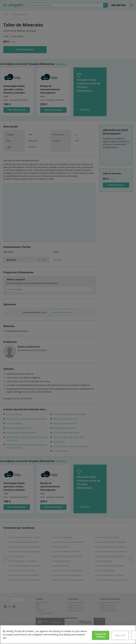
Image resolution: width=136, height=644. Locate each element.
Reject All (120, 635)
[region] (68, 635)
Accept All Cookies (101, 635)
